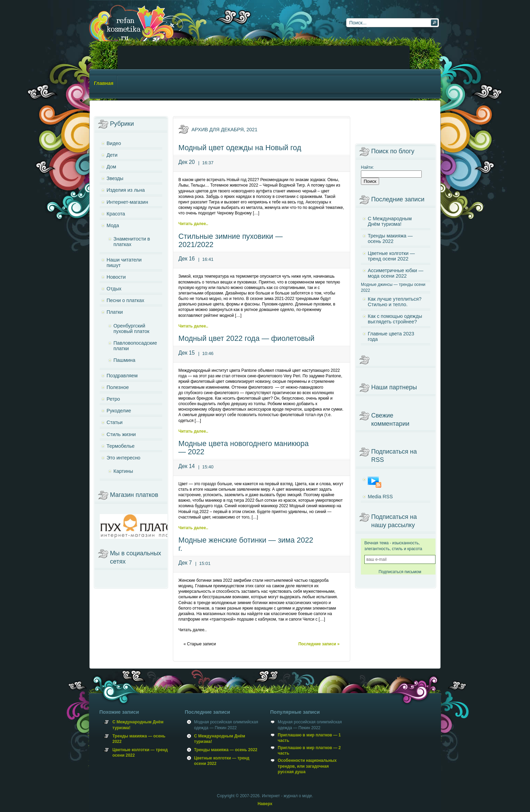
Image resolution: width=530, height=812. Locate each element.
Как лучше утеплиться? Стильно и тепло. (395, 302)
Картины (123, 471)
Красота (116, 214)
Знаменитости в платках (132, 242)
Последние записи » (319, 644)
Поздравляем (122, 376)
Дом (111, 167)
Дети (112, 155)
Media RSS (380, 497)
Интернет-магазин (127, 202)
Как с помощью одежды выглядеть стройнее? (395, 319)
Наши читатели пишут (124, 263)
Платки (115, 312)
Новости (116, 277)
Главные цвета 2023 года (391, 336)
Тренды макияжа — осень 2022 (390, 238)
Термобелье (120, 446)
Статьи (115, 422)
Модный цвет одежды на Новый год (240, 148)
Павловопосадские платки (135, 346)
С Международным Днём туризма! (390, 221)
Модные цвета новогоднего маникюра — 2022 (244, 448)
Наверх (265, 804)
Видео (114, 143)
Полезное (118, 387)
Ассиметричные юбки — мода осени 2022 (396, 273)
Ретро (113, 399)
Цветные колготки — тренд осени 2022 (391, 256)
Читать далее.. (193, 224)
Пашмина (124, 360)
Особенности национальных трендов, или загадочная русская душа (307, 766)
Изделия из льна (126, 190)
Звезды (115, 178)
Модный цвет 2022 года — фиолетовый (246, 338)
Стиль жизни (121, 434)
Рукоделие (119, 411)
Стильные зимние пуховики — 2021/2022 (230, 240)
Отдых (114, 289)
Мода (113, 225)
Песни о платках (125, 300)
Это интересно (123, 458)
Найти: (367, 167)
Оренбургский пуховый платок (131, 329)
